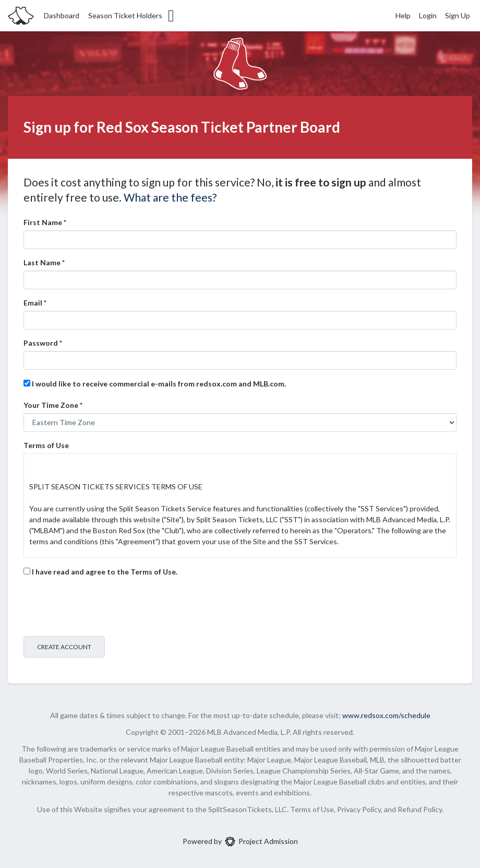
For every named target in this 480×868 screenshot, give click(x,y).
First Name (45, 222)
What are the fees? (170, 197)
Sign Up (458, 15)
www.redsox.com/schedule (386, 715)
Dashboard (62, 15)
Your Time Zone (53, 405)
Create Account (64, 647)
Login (428, 15)
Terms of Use (46, 445)
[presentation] (103, 608)
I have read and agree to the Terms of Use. (100, 572)
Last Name (44, 262)
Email (35, 303)
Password (43, 343)
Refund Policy (420, 809)
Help (403, 15)
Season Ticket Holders (132, 16)
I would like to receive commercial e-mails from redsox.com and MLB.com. (155, 384)
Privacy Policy (359, 809)
